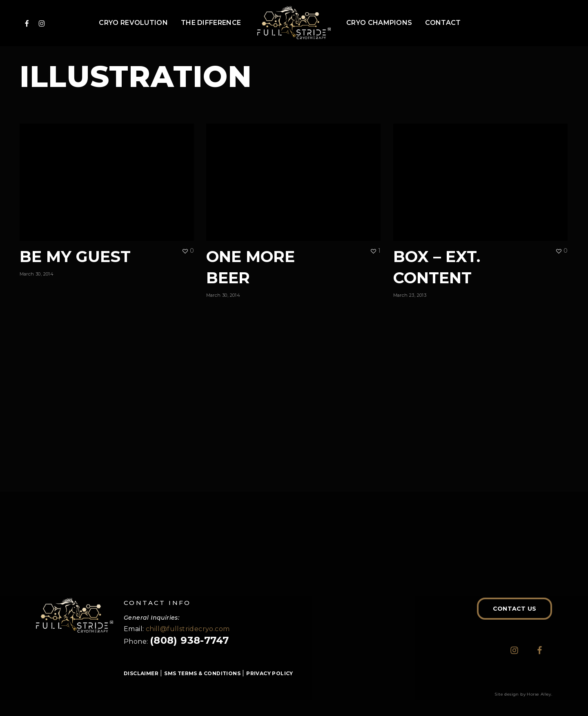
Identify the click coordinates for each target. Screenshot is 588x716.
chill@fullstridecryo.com (188, 629)
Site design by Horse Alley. (523, 694)
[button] (514, 609)
